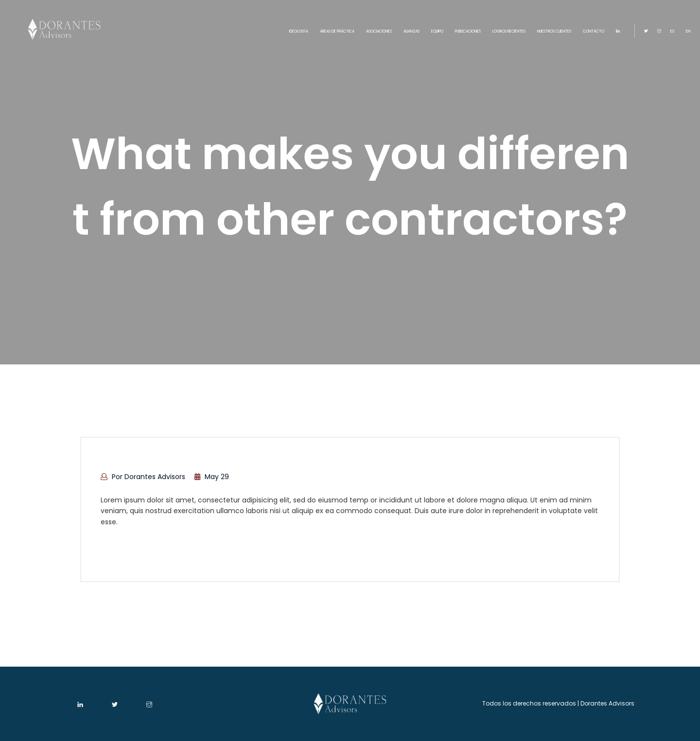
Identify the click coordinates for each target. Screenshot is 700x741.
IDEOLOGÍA (299, 31)
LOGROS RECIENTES (509, 31)
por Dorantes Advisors (143, 477)
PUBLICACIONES (468, 31)
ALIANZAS (411, 31)
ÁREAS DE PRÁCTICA (337, 31)
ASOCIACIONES (379, 31)
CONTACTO (594, 31)
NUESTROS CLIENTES (554, 31)
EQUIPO (437, 31)
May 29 (212, 477)
